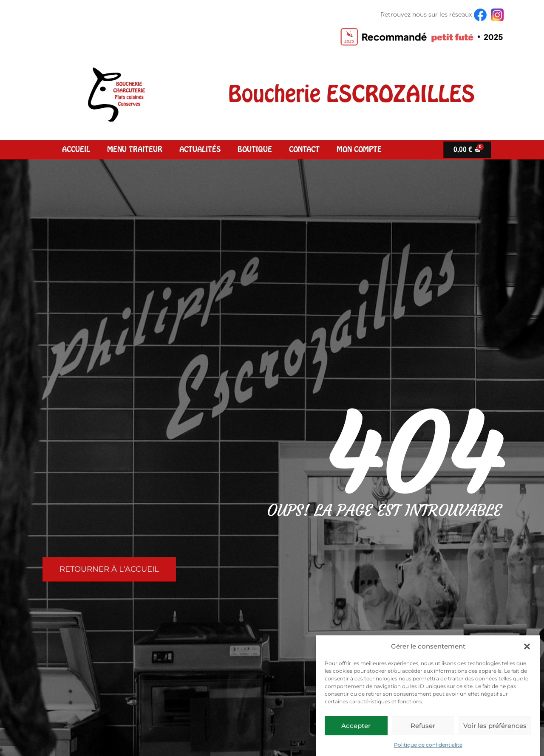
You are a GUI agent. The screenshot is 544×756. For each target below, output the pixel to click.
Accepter (356, 726)
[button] (527, 646)
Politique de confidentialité (428, 745)
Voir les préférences (495, 726)
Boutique (255, 149)
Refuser (423, 726)
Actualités (200, 149)
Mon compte (359, 149)
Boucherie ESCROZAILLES (351, 94)
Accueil (76, 149)
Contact (304, 149)
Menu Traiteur (135, 149)
